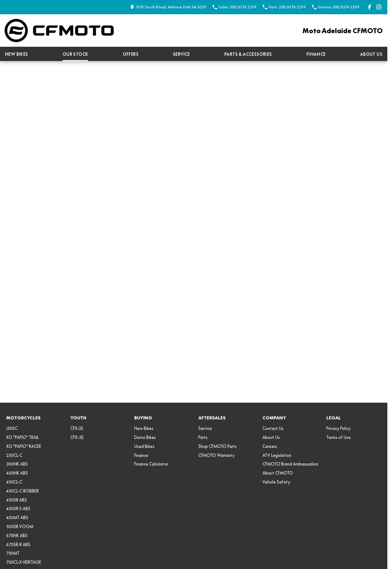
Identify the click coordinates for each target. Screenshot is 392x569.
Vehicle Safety (276, 482)
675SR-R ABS (18, 545)
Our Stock (75, 54)
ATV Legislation (277, 455)
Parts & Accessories (248, 54)
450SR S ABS (18, 509)
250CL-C (14, 455)
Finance (316, 54)
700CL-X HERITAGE (24, 562)
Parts (203, 437)
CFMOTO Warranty (216, 455)
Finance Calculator (151, 464)
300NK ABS (17, 464)
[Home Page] (59, 31)
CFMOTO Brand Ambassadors (290, 464)
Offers (131, 54)
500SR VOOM (20, 527)
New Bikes (17, 54)
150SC (12, 428)
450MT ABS (17, 518)
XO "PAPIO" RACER (24, 446)
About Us (371, 54)
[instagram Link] (379, 7)
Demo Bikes (145, 437)
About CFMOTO (278, 473)
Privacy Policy (338, 428)
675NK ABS (17, 536)
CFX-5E (77, 437)
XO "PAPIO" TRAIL (22, 437)
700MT (13, 553)
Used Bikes (144, 446)
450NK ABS (17, 473)
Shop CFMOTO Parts (218, 446)
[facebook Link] (370, 7)
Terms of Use (339, 437)
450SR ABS (17, 500)
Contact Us (273, 428)
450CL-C (14, 482)
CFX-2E (77, 428)
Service (181, 54)
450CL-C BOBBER (22, 491)
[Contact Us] (168, 7)
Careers (270, 446)
